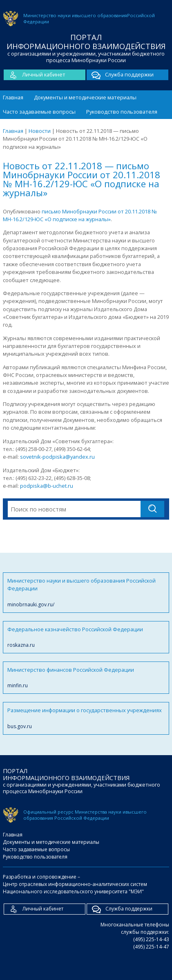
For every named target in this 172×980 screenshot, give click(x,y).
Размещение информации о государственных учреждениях (86, 718)
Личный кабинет (35, 75)
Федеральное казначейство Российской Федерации (86, 637)
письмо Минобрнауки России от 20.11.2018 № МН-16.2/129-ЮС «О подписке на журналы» (80, 215)
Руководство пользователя (122, 112)
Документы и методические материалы (85, 97)
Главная (13, 97)
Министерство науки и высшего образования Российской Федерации (86, 593)
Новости (40, 131)
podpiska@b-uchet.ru (47, 486)
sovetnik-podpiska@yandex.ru (57, 457)
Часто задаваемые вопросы (39, 112)
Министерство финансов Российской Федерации (86, 678)
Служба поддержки (120, 75)
